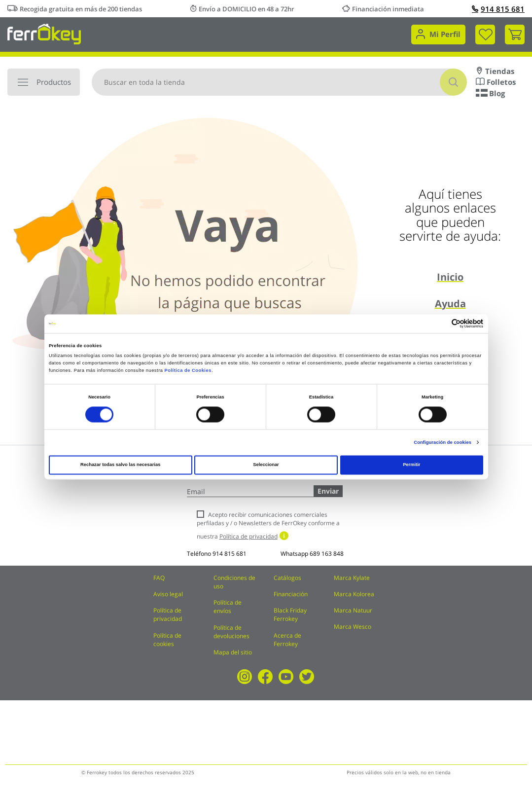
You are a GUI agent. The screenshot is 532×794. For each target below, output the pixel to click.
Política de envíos (228, 607)
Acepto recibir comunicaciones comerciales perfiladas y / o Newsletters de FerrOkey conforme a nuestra (268, 525)
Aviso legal (168, 594)
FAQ (159, 578)
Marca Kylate (352, 578)
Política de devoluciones (231, 632)
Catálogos (287, 578)
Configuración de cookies (443, 442)
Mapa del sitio (233, 652)
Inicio (450, 277)
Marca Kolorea (354, 594)
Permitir (411, 465)
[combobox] (279, 82)
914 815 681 (498, 9)
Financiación (291, 594)
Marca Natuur (353, 610)
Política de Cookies (188, 370)
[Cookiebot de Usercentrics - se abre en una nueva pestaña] (440, 324)
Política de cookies (167, 640)
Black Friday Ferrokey (290, 614)
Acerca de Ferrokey (287, 640)
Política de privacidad (168, 614)
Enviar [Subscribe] (328, 491)
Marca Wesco (353, 627)
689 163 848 (327, 554)
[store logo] (44, 33)
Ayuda (450, 304)
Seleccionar (266, 465)
